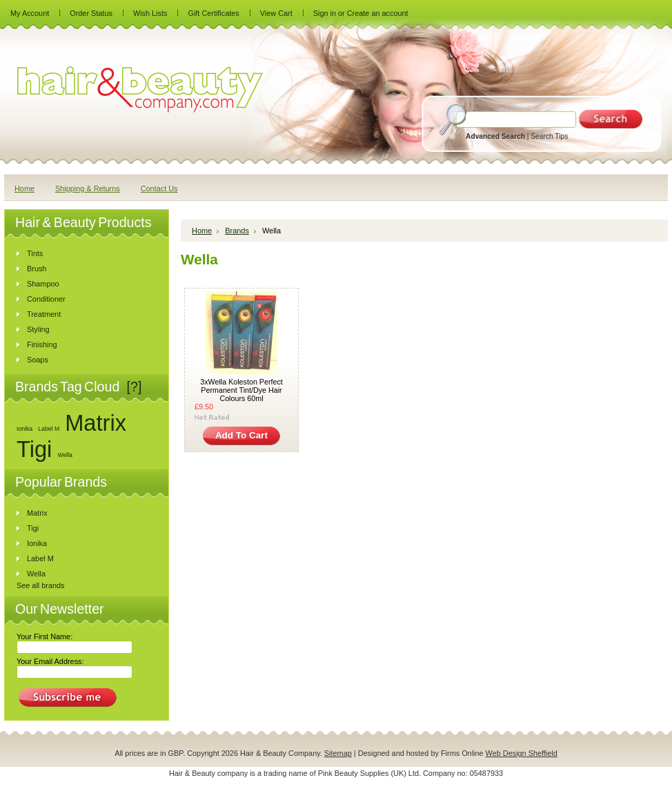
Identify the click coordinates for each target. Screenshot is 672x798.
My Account (30, 13)
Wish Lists (150, 13)
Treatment (44, 314)
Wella (65, 455)
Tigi (34, 449)
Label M (49, 429)
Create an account (378, 13)
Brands (237, 231)
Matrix (96, 423)
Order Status (91, 13)
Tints (35, 253)
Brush (37, 269)
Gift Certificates (213, 13)
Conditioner (46, 299)
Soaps (38, 360)
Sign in (325, 13)
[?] (135, 387)
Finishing (42, 344)
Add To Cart (241, 435)
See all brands (41, 585)
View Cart (276, 13)
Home (202, 231)
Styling (38, 329)
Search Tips (549, 136)
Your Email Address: (50, 661)
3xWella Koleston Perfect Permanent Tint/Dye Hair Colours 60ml (241, 390)
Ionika (24, 429)
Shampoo (43, 284)
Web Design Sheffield (522, 753)
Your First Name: (45, 636)
